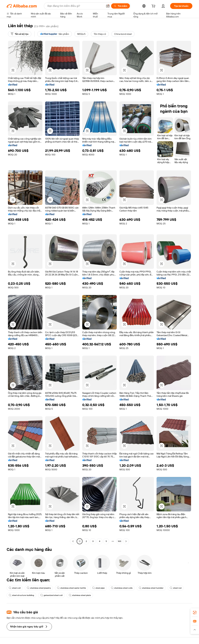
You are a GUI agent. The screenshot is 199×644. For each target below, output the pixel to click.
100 (119, 541)
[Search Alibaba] (75, 6)
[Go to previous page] (73, 541)
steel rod (176, 588)
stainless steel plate (80, 595)
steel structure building (21, 595)
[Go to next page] (126, 541)
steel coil (15, 588)
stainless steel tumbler (151, 588)
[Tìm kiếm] (120, 6)
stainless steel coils (122, 588)
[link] (195, 613)
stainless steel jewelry (39, 588)
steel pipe (98, 588)
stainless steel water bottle (71, 588)
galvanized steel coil (51, 595)
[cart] (154, 6)
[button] (108, 6)
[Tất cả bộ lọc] (20, 34)
